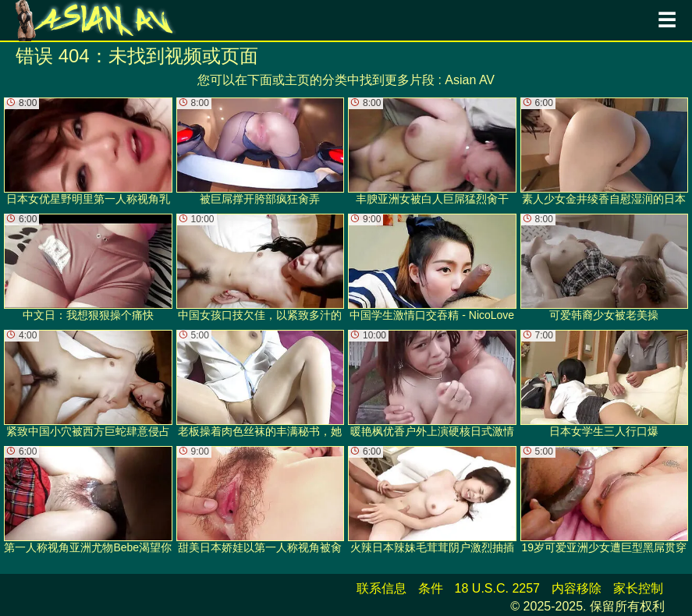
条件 (431, 588)
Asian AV (470, 80)
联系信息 (381, 588)
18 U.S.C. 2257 (497, 588)
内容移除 (577, 588)
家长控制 (638, 588)
